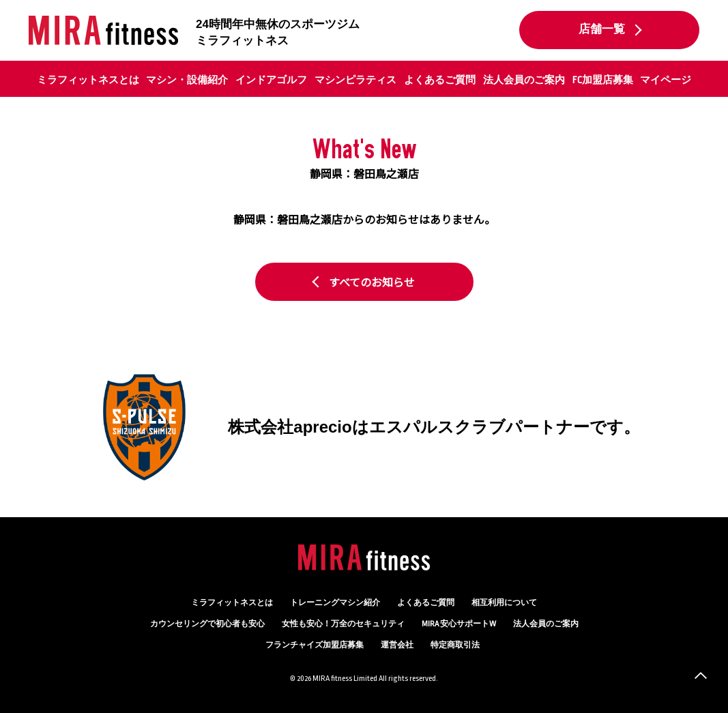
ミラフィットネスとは (88, 80)
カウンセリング (207, 624)
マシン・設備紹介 (187, 80)
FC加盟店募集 (603, 80)
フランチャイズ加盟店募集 (315, 645)
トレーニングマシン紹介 (335, 603)
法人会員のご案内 (524, 80)
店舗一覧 (602, 29)
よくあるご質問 (440, 80)
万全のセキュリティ (343, 624)
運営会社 (397, 645)
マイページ (666, 80)
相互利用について (504, 603)
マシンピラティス (355, 80)
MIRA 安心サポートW (459, 624)
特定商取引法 (455, 645)
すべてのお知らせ (372, 282)
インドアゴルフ (271, 80)
